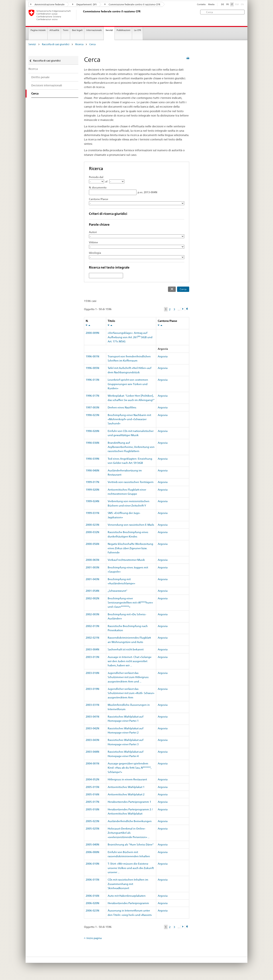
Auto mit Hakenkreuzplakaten (127, 896)
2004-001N (92, 763)
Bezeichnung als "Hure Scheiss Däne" (131, 845)
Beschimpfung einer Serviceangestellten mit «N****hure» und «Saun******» (130, 603)
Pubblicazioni (123, 30)
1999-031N (92, 513)
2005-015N (92, 787)
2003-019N (92, 689)
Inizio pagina (94, 938)
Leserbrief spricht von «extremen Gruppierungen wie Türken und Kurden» (128, 384)
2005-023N (92, 821)
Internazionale (94, 30)
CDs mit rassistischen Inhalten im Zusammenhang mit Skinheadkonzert (128, 884)
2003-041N (92, 717)
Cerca (92, 44)
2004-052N (92, 779)
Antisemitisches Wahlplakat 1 (126, 787)
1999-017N (92, 482)
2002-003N (92, 614)
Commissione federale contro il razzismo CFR (132, 4)
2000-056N (92, 544)
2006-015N (92, 880)
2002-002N (92, 598)
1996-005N (92, 368)
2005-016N (92, 794)
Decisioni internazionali (47, 85)
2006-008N (92, 852)
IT (232, 4)
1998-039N (92, 459)
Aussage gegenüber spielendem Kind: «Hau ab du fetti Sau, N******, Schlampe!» (129, 768)
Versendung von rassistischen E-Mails (131, 525)
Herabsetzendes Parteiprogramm (128, 903)
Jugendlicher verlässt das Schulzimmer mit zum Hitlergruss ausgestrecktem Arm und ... (128, 677)
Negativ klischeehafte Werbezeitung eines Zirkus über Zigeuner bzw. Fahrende (130, 548)
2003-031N (92, 705)
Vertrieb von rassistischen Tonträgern (131, 482)
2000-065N (92, 560)
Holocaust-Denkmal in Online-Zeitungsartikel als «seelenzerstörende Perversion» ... (129, 833)
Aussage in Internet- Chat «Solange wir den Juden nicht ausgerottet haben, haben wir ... (130, 661)
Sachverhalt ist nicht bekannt (126, 649)
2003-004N (92, 649)
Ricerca (79, 44)
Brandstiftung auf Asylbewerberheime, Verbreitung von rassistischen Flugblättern (131, 447)
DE (223, 4)
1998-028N (92, 431)
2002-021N (92, 638)
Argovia (163, 356)
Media (211, 4)
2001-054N (92, 591)
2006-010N (92, 864)
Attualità (54, 30)
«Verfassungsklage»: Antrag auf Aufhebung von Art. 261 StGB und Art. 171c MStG (130, 337)
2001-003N (92, 567)
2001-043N (92, 579)
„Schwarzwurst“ (117, 591)
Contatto (201, 4)
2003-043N (92, 740)
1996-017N (92, 396)
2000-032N (92, 532)
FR (227, 4)
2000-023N (92, 525)
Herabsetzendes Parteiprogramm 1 (129, 802)
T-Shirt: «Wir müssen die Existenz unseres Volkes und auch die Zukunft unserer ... (131, 868)
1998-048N (92, 470)
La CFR (138, 30)
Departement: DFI (85, 4)
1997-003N (92, 407)
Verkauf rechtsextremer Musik (126, 560)
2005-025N (92, 829)
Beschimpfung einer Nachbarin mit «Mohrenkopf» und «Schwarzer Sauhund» (129, 419)
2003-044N (92, 752)
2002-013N (92, 626)
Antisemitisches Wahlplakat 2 (126, 794)
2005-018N (92, 809)
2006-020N (92, 903)
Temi (66, 30)
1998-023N (92, 415)
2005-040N (92, 845)
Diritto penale (40, 77)
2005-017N (92, 802)
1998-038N (92, 443)
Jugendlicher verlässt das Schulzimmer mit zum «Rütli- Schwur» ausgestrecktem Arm (131, 693)
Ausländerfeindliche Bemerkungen (130, 821)
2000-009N (92, 333)
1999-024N (92, 501)
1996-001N (92, 356)
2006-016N (92, 896)
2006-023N (92, 911)
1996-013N (92, 380)
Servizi (109, 30)
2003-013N (92, 657)
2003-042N (92, 728)
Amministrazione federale (47, 4)
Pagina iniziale (38, 30)
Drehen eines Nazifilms (122, 407)
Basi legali (77, 30)
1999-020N (92, 490)
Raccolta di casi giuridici (56, 44)
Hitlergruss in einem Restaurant (127, 779)
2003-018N (92, 673)
